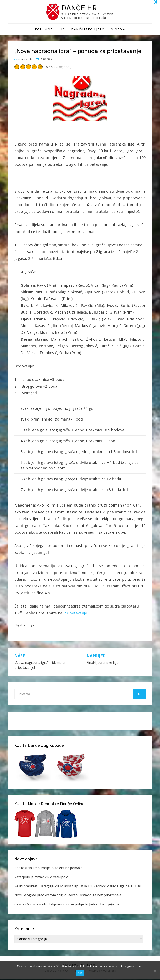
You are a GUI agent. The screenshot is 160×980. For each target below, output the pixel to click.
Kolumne (44, 30)
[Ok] (155, 971)
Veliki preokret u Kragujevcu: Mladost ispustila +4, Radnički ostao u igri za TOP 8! (77, 887)
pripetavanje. (76, 614)
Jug (62, 30)
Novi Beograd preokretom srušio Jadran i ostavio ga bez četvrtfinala (68, 896)
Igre (32, 626)
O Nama (118, 30)
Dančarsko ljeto (88, 30)
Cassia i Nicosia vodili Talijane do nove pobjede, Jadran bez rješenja (67, 905)
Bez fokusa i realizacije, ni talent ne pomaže (48, 868)
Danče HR (80, 8)
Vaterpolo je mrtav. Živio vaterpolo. (42, 878)
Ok (80, 973)
